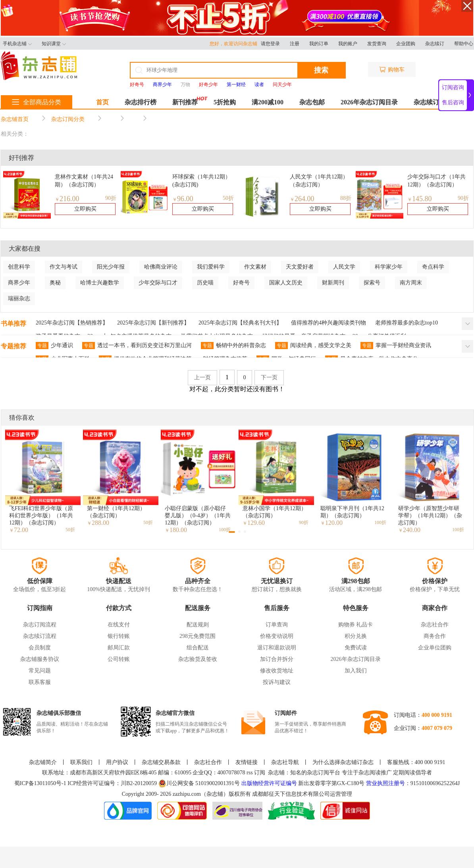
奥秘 (55, 283)
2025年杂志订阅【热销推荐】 (72, 323)
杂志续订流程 (40, 636)
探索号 (372, 283)
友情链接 (247, 762)
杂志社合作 (435, 625)
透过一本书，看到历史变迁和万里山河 (137, 346)
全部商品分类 (37, 102)
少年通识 (54, 346)
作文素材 (255, 267)
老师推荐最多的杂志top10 (407, 323)
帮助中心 (464, 44)
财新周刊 (333, 283)
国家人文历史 (286, 283)
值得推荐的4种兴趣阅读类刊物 (329, 323)
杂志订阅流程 (40, 625)
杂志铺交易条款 (161, 762)
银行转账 (119, 636)
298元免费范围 (197, 636)
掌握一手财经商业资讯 (396, 346)
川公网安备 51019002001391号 (199, 784)
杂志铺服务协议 (40, 659)
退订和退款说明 (277, 648)
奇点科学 (433, 267)
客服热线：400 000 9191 (416, 762)
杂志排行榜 (141, 102)
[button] (232, 532)
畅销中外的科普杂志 (233, 346)
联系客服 (40, 682)
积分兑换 (356, 636)
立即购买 (85, 209)
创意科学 (19, 267)
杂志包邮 (312, 102)
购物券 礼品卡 (356, 625)
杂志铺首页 (15, 119)
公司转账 (119, 659)
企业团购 (406, 44)
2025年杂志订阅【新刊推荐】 (153, 323)
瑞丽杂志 (19, 299)
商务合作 (435, 636)
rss (250, 773)
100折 (380, 522)
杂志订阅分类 (68, 119)
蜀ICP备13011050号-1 (41, 783)
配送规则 (198, 625)
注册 (295, 44)
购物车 (392, 70)
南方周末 (411, 283)
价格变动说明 (277, 636)
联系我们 (81, 762)
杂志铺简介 (43, 762)
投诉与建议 (277, 682)
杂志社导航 (285, 762)
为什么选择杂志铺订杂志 (343, 762)
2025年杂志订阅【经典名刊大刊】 (240, 323)
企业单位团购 (435, 648)
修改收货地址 (277, 671)
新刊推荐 (185, 102)
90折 (111, 198)
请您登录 (270, 44)
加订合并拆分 (277, 659)
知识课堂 (54, 44)
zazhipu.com (187, 794)
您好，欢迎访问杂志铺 (235, 44)
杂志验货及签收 (198, 659)
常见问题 (40, 671)
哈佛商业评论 (161, 267)
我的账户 (348, 44)
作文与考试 (64, 267)
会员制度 (40, 648)
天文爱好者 (300, 267)
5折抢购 (225, 102)
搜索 (321, 70)
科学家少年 (389, 267)
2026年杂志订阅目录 (369, 102)
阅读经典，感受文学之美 (313, 346)
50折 (228, 198)
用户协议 (117, 762)
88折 (346, 198)
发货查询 (377, 44)
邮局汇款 (119, 648)
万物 (185, 84)
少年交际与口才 (158, 283)
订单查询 (277, 625)
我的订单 (319, 44)
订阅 (260, 773)
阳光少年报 (111, 267)
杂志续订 (435, 44)
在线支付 (119, 625)
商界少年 (19, 283)
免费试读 (356, 648)
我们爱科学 (211, 267)
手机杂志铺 (17, 44)
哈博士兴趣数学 (100, 283)
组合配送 (198, 648)
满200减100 (268, 102)
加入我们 (356, 671)
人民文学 (344, 267)
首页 (102, 102)
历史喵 (205, 283)
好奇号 (241, 283)
